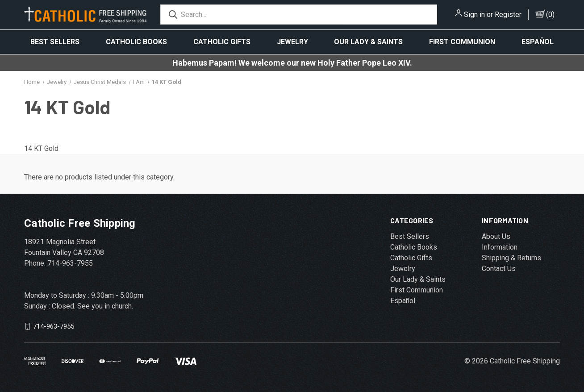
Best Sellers (55, 42)
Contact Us (499, 269)
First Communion (462, 42)
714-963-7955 (54, 326)
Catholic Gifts (222, 42)
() (550, 15)
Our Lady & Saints (368, 42)
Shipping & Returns (511, 258)
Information (500, 247)
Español (538, 42)
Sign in (474, 15)
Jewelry (292, 42)
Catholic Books (136, 42)
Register (508, 15)
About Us (496, 236)
